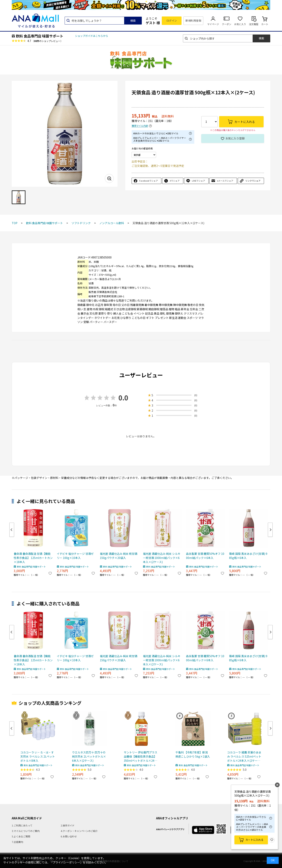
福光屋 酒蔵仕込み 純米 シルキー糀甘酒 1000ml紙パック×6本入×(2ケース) (162, 558)
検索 (133, 21)
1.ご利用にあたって (22, 825)
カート (265, 24)
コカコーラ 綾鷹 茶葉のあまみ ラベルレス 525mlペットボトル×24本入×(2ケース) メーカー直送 (244, 757)
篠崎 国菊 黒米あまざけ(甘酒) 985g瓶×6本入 (248, 556)
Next (270, 530)
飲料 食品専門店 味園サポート (40, 36)
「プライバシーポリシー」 (66, 862)
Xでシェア (175, 181)
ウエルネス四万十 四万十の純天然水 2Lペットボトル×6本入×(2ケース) (89, 756)
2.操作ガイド (68, 825)
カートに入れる (254, 840)
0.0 (123, 398)
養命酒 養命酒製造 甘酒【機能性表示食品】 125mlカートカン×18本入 (33, 558)
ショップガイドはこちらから (92, 36)
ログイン (172, 20)
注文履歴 (254, 24)
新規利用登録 (193, 20)
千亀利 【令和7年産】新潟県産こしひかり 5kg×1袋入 (193, 754)
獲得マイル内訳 (140, 126)
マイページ (213, 24)
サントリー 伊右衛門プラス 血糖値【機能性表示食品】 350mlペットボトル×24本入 (141, 757)
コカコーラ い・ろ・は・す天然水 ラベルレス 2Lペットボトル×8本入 (38, 756)
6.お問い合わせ (69, 836)
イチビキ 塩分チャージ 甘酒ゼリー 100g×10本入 (75, 556)
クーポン (227, 24)
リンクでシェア (253, 181)
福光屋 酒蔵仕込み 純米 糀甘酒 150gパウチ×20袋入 (119, 556)
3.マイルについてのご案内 (26, 831)
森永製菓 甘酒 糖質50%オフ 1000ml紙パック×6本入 (205, 556)
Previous (12, 530)
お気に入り (240, 24)
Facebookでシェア (149, 181)
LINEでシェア (198, 181)
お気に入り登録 (235, 138)
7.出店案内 (17, 842)
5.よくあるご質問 (21, 836)
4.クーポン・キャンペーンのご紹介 (79, 831)
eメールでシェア (225, 181)
